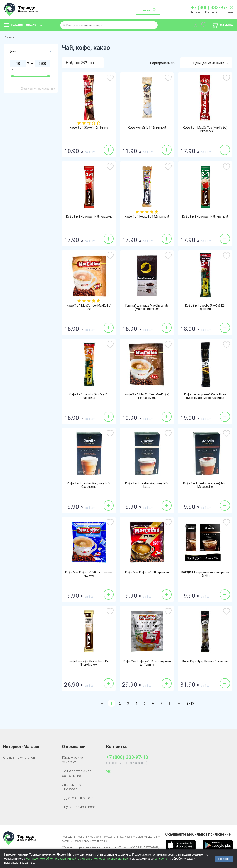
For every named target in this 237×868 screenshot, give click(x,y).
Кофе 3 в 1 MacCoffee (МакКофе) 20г (89, 309)
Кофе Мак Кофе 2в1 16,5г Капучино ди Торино (147, 665)
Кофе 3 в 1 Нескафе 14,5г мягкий (147, 220)
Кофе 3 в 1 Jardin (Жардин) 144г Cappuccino (89, 487)
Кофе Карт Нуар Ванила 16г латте (205, 665)
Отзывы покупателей (19, 759)
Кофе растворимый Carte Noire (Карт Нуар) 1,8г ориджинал (205, 398)
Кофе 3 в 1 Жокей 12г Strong (89, 129)
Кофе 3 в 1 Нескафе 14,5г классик (89, 220)
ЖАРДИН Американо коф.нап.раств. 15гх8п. (205, 576)
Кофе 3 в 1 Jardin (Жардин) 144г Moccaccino (205, 487)
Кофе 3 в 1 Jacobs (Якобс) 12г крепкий (205, 309)
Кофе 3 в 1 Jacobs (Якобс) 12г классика (89, 398)
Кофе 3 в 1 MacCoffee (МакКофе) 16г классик (205, 131)
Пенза (145, 10)
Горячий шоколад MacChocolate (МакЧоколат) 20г (147, 309)
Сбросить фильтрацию (38, 90)
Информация (72, 785)
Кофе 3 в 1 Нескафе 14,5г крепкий (205, 220)
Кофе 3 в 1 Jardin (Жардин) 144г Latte (147, 487)
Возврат (71, 790)
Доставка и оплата (79, 799)
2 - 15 (190, 705)
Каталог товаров (24, 25)
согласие (161, 859)
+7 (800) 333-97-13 (212, 8)
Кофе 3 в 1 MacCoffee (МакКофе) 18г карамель (147, 398)
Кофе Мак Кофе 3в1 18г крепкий (147, 576)
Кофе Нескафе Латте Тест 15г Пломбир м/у (89, 665)
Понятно (224, 859)
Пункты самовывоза (80, 808)
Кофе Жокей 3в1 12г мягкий (147, 129)
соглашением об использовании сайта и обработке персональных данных (77, 859)
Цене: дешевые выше (208, 64)
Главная (11, 38)
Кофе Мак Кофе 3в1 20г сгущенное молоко (89, 576)
